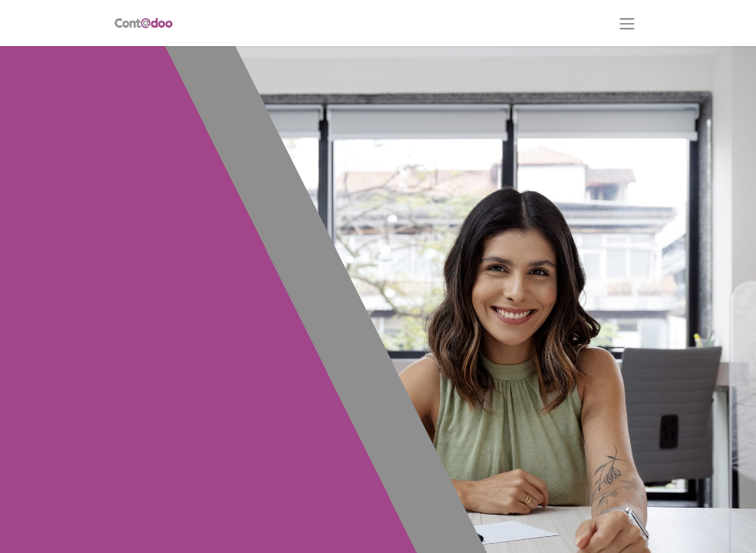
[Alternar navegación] (627, 23)
